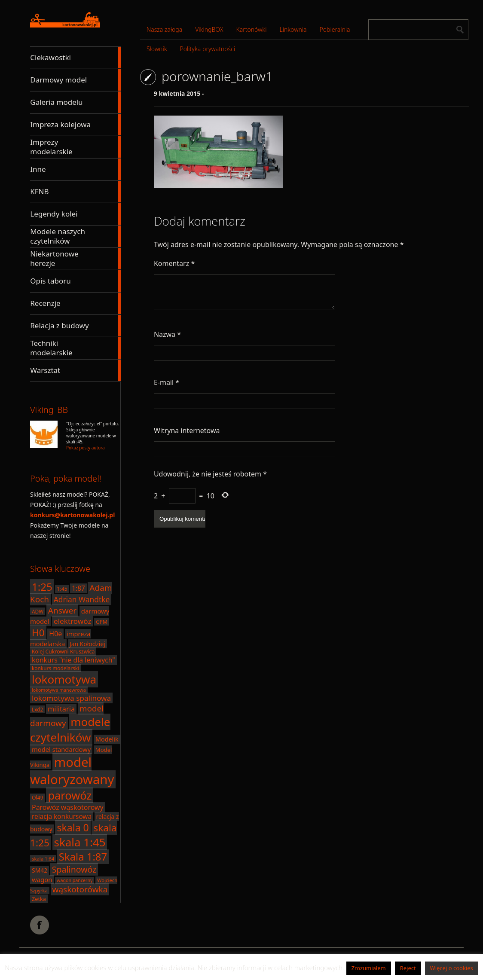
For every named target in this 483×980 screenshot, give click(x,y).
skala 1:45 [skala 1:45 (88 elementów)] (80, 842)
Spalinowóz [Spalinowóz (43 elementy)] (74, 869)
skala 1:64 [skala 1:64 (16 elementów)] (43, 859)
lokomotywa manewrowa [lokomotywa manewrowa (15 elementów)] (59, 690)
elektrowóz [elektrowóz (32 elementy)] (73, 621)
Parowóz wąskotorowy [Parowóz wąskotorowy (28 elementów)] (68, 807)
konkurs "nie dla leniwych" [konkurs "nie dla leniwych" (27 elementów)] (73, 660)
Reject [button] (408, 968)
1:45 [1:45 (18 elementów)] (62, 589)
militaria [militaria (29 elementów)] (61, 709)
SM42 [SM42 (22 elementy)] (40, 870)
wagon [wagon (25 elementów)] (42, 879)
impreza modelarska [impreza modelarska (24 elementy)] (60, 639)
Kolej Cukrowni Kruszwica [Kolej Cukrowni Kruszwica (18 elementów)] (63, 652)
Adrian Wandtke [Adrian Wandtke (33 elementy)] (82, 599)
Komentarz (174, 263)
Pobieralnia (335, 29)
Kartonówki (251, 29)
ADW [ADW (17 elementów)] (38, 611)
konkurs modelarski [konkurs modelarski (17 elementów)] (55, 668)
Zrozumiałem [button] (369, 968)
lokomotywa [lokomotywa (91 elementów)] (64, 679)
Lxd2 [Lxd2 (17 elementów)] (37, 709)
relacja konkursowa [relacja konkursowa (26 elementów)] (62, 816)
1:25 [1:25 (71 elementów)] (42, 587)
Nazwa (167, 334)
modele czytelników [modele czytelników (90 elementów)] (70, 730)
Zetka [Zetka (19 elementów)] (39, 899)
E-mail (167, 382)
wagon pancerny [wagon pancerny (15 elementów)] (75, 880)
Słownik (157, 49)
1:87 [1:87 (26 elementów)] (78, 588)
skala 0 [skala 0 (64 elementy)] (73, 827)
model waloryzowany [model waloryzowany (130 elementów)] (72, 771)
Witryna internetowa (187, 430)
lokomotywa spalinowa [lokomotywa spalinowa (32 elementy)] (71, 698)
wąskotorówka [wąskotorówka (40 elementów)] (80, 889)
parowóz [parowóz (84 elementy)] (70, 795)
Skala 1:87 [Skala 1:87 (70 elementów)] (83, 857)
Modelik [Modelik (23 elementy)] (107, 739)
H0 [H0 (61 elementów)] (38, 633)
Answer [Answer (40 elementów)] (62, 611)
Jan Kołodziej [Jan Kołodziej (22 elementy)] (87, 644)
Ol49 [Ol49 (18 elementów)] (38, 798)
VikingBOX (209, 29)
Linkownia (293, 29)
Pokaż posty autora (86, 448)
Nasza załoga (164, 29)
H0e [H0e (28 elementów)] (55, 634)
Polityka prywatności (208, 49)
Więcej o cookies (452, 968)
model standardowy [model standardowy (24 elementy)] (61, 749)
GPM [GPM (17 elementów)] (102, 622)
